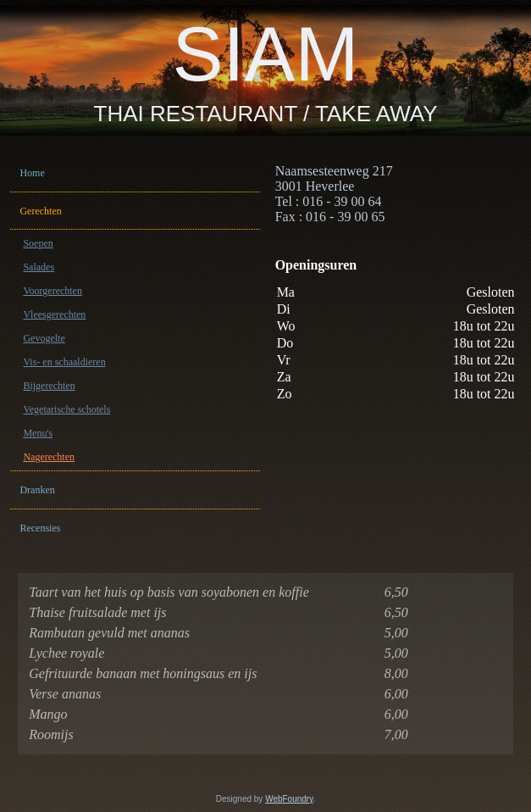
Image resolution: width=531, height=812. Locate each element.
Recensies (40, 528)
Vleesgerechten (54, 314)
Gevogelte (44, 338)
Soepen (38, 243)
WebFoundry (289, 799)
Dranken (37, 490)
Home (32, 173)
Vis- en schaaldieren (64, 362)
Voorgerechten (53, 291)
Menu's (38, 433)
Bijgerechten (49, 386)
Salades (39, 267)
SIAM (265, 54)
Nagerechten (49, 457)
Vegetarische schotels (66, 409)
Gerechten (40, 211)
